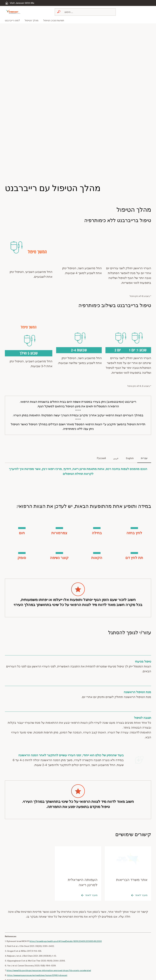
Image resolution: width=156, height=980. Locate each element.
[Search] (87, 12)
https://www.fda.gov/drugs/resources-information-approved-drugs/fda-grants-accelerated (49, 948)
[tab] (144, 460)
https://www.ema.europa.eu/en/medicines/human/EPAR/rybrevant (37, 953)
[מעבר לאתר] (139, 873)
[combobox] (85, 12)
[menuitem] (14, 21)
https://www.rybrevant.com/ (51, 977)
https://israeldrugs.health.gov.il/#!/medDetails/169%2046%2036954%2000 (66, 919)
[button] (104, 247)
